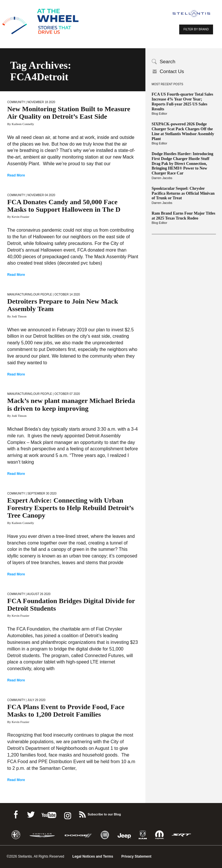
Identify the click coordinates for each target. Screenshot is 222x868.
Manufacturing (20, 294)
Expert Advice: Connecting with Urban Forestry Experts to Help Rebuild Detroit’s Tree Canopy (71, 508)
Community (16, 102)
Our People (43, 294)
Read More (16, 175)
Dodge (78, 835)
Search (168, 62)
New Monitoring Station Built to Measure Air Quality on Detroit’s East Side (69, 113)
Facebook (16, 814)
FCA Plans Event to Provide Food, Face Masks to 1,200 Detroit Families (66, 711)
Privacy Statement (136, 856)
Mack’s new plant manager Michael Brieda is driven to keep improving (71, 404)
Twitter (31, 814)
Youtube (49, 814)
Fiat (105, 835)
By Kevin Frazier (18, 217)
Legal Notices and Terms (93, 856)
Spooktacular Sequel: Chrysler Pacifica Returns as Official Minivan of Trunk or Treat (183, 193)
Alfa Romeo (16, 835)
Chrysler (42, 835)
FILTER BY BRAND (196, 29)
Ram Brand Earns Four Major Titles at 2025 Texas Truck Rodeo (184, 216)
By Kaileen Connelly (21, 124)
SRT (182, 835)
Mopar (159, 835)
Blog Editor (160, 114)
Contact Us (172, 71)
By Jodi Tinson (17, 316)
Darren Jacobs (162, 178)
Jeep (124, 835)
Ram (143, 835)
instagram (67, 814)
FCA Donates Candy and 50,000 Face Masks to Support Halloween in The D (64, 206)
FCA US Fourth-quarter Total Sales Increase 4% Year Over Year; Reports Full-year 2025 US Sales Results (183, 102)
